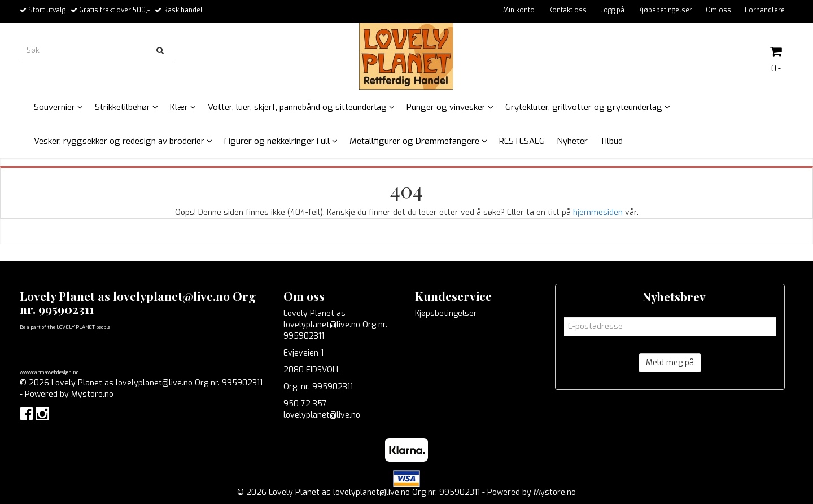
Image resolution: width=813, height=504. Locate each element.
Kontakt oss (567, 10)
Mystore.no (92, 394)
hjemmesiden (598, 212)
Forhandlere (765, 10)
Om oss (718, 10)
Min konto (519, 10)
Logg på (612, 10)
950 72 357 (305, 404)
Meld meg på (670, 363)
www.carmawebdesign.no (49, 372)
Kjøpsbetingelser (665, 10)
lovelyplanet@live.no (322, 415)
